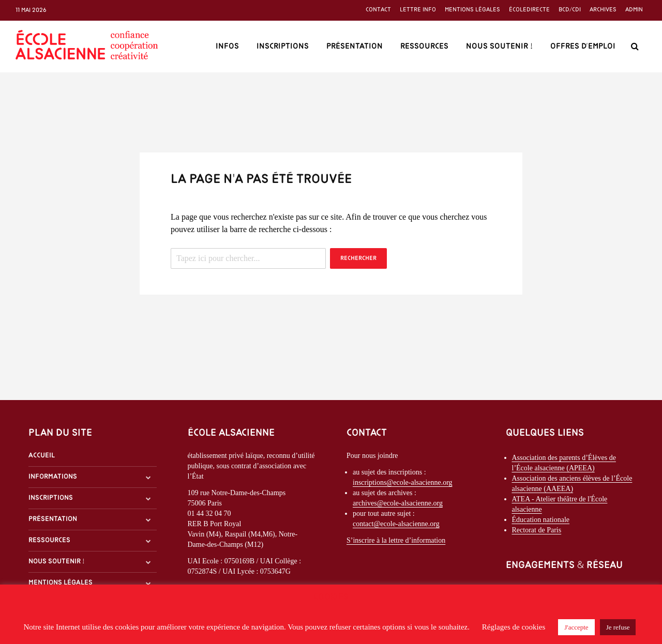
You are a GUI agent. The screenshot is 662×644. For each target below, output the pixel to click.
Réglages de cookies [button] (514, 627)
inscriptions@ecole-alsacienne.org (403, 482)
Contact (378, 10)
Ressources (424, 47)
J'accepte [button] (576, 627)
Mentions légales (472, 10)
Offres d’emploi (583, 47)
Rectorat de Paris (537, 530)
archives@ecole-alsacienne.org (398, 503)
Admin (634, 10)
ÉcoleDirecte (529, 10)
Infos (227, 47)
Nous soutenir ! (499, 47)
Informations (53, 477)
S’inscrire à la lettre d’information (396, 540)
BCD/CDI (570, 10)
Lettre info (418, 10)
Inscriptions (283, 47)
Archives (603, 10)
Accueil (42, 456)
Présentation (355, 47)
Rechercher (358, 258)
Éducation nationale (541, 520)
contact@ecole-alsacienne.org (396, 524)
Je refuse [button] (618, 627)
